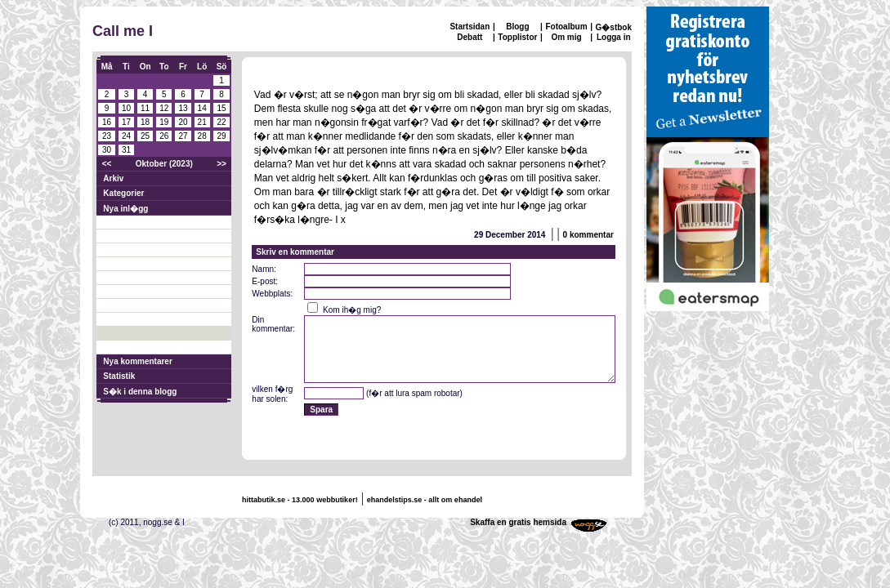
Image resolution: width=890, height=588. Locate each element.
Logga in (614, 37)
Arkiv (113, 178)
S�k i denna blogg (140, 392)
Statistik (119, 376)
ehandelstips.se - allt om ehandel (425, 500)
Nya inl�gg (125, 209)
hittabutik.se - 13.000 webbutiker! (300, 500)
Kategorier (123, 193)
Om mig (566, 37)
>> (221, 164)
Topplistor (517, 37)
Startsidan (470, 27)
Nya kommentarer (137, 361)
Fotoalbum (566, 27)
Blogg (517, 27)
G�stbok (614, 27)
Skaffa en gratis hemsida (518, 522)
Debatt (470, 37)
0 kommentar (588, 235)
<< (107, 164)
